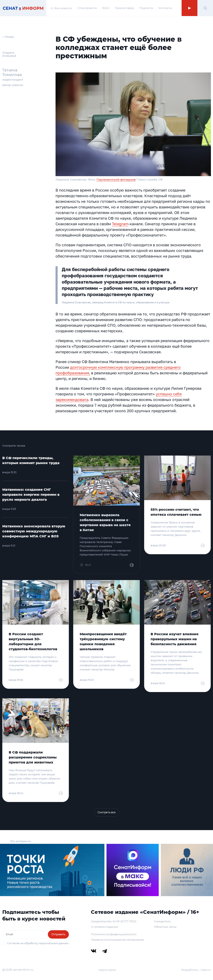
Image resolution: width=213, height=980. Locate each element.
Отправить (58, 934)
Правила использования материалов (117, 940)
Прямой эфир (124, 8)
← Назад (8, 37)
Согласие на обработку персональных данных (38, 943)
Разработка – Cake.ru (196, 970)
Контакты (165, 8)
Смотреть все (107, 812)
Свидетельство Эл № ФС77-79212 (114, 921)
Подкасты (146, 8)
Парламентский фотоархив (116, 179)
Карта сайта (107, 970)
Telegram (120, 224)
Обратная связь (165, 927)
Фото (106, 8)
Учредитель (162, 921)
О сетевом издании (105, 927)
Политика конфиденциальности (114, 934)
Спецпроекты (87, 8)
